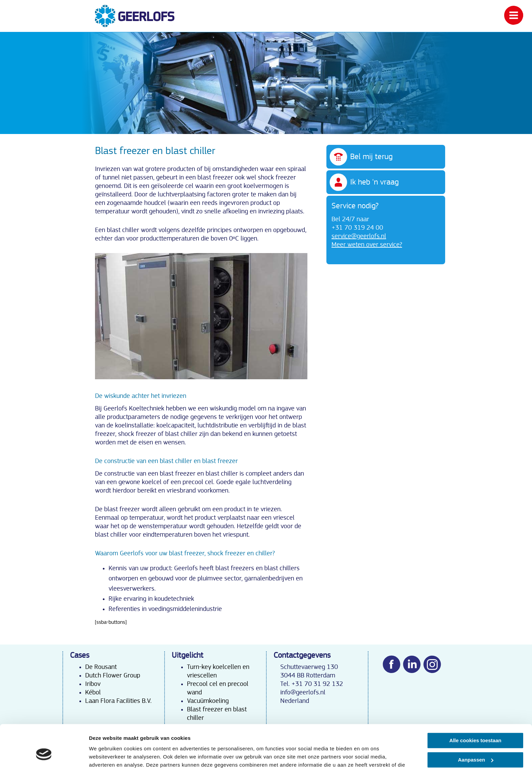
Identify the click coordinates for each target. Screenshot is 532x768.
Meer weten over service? (367, 245)
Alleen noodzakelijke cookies (475, 742)
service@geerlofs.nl (359, 236)
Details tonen (105, 755)
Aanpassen (476, 722)
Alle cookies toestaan (475, 703)
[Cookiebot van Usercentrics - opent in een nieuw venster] (44, 755)
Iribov (93, 684)
